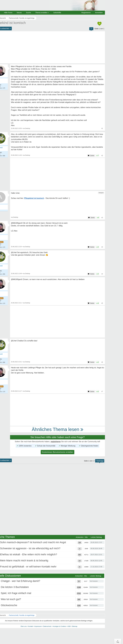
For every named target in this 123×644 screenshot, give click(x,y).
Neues (19, 13)
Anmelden (99, 13)
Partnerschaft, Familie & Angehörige (22, 615)
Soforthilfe (57, 13)
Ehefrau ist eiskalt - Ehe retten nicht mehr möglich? (29, 554)
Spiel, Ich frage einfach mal (16, 593)
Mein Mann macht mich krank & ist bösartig (24, 560)
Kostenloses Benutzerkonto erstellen (57, 452)
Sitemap (75, 626)
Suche (29, 13)
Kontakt (30, 626)
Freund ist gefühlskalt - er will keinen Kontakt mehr (28, 567)
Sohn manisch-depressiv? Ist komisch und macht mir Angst (33, 542)
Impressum (38, 626)
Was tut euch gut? (11, 599)
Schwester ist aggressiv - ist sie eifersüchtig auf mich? (30, 548)
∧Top (118, 641)
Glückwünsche (9, 605)
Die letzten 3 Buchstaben (15, 587)
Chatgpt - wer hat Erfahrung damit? (20, 581)
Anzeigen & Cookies (59, 626)
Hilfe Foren (8, 13)
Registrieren (86, 13)
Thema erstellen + (42, 13)
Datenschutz (47, 626)
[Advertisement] (57, 174)
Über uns (24, 626)
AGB (69, 626)
